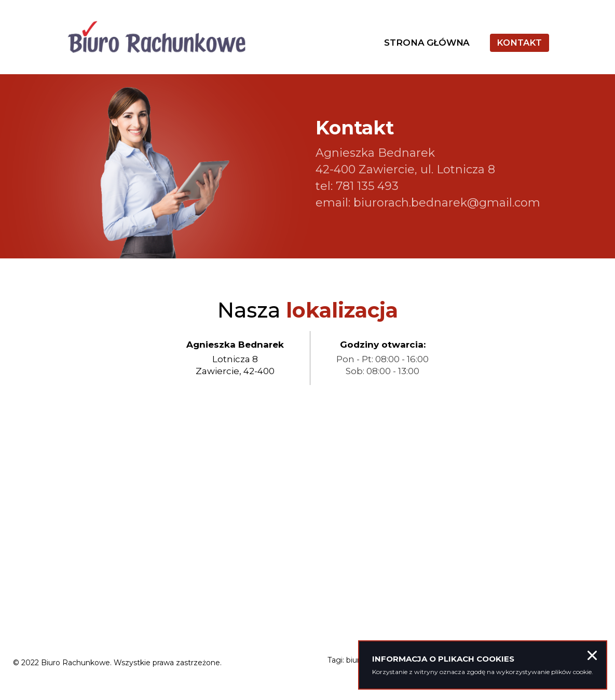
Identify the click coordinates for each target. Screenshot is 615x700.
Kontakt (518, 45)
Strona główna (424, 45)
